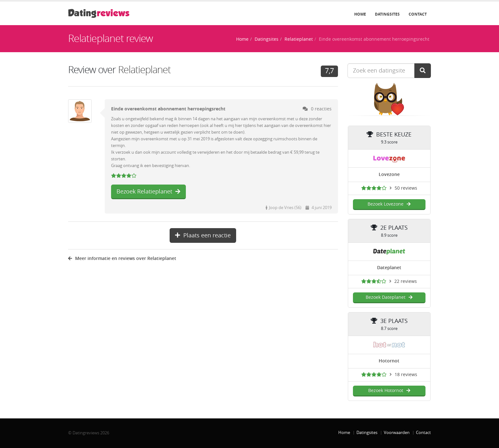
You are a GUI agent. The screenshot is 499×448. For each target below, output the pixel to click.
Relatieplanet (299, 39)
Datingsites (387, 14)
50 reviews (406, 188)
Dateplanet (389, 268)
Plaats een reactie (203, 235)
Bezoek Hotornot (389, 391)
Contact (418, 14)
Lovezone (389, 175)
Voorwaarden (397, 433)
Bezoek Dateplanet (389, 297)
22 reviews (406, 281)
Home (360, 14)
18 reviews (406, 375)
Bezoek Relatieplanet (148, 192)
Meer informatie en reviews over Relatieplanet (122, 259)
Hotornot (389, 361)
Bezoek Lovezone (389, 204)
